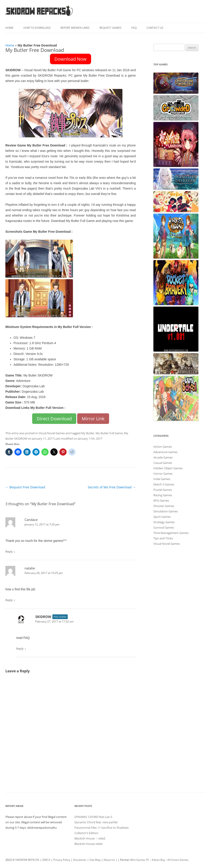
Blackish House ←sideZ (90, 838)
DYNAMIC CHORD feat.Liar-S (93, 817)
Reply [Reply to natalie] (9, 600)
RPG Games (161, 500)
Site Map (95, 860)
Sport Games (162, 517)
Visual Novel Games (52, 433)
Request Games (110, 28)
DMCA (46, 860)
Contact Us (155, 28)
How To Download (37, 28)
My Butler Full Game (109, 433)
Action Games (163, 447)
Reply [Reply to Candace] (9, 551)
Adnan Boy (158, 860)
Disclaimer (80, 860)
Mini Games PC (140, 860)
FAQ (134, 28)
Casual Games (163, 463)
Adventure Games (165, 452)
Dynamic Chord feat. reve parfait (96, 822)
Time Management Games (171, 533)
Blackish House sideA (89, 844)
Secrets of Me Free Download (112, 487)
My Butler (88, 433)
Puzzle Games (163, 490)
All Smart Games (178, 860)
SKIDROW (43, 617)
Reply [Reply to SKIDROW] (20, 649)
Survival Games (164, 527)
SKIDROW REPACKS (27, 860)
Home (9, 28)
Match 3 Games (164, 484)
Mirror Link (93, 419)
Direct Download (54, 419)
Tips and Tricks (163, 538)
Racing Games (163, 495)
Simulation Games (166, 511)
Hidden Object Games (168, 468)
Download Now (71, 59)
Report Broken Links (75, 28)
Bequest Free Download (25, 487)
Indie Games (162, 479)
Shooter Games (164, 506)
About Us (109, 860)
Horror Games (163, 474)
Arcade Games (163, 457)
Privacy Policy (62, 860)
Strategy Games (164, 522)
